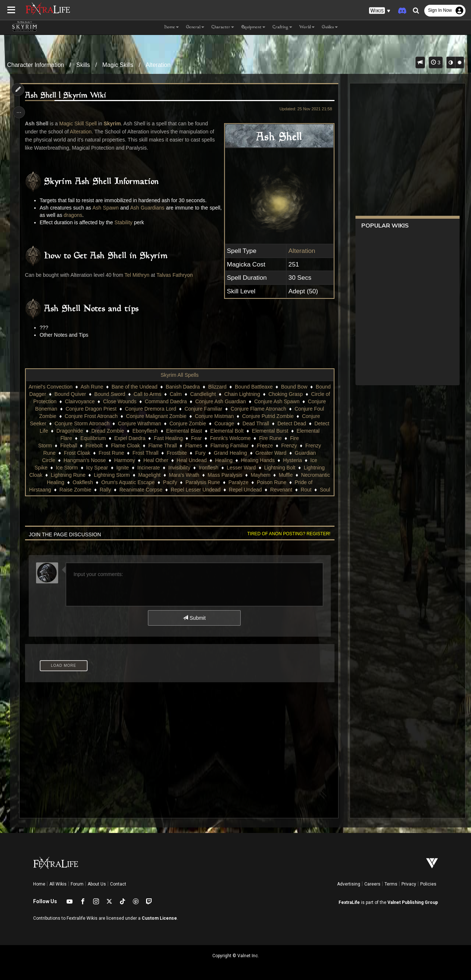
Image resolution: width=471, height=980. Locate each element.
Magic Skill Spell (79, 124)
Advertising (349, 884)
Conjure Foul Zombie (84, 416)
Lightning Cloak (270, 475)
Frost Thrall (235, 453)
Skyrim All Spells (179, 375)
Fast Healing (227, 438)
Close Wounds (163, 401)
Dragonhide (150, 431)
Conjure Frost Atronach (144, 416)
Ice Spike (217, 468)
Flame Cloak (187, 446)
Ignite (71, 475)
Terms (391, 884)
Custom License (159, 918)
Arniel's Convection (68, 387)
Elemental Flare (112, 438)
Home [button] (171, 27)
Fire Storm (101, 446)
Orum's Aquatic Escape (128, 490)
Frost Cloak (167, 453)
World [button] (307, 27)
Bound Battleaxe (271, 387)
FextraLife (349, 902)
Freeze (75, 453)
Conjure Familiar (255, 409)
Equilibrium (151, 438)
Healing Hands (155, 468)
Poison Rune (271, 490)
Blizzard (234, 387)
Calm (214, 394)
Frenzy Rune (131, 453)
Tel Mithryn (138, 275)
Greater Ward (104, 460)
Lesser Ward (189, 475)
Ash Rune (109, 387)
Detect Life (116, 431)
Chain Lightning (281, 394)
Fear (255, 438)
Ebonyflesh (225, 431)
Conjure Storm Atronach (141, 423)
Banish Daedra (200, 387)
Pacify (170, 490)
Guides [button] (330, 27)
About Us (97, 884)
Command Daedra (209, 401)
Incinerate (97, 475)
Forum (77, 884)
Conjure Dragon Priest (143, 409)
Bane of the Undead (152, 387)
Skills (83, 65)
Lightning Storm (90, 482)
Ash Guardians (155, 208)
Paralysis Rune (202, 490)
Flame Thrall (224, 446)
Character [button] (223, 27)
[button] (380, 11)
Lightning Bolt (228, 475)
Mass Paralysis (203, 482)
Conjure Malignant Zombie (208, 416)
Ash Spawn (111, 208)
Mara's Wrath (162, 482)
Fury (290, 453)
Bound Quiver (109, 394)
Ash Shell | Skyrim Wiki (66, 96)
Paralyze (238, 490)
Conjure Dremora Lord (202, 409)
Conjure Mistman (266, 416)
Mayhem (238, 482)
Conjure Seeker (88, 423)
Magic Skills (118, 65)
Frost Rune (201, 453)
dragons (87, 215)
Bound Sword (148, 394)
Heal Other (265, 460)
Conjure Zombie (247, 423)
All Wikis (58, 884)
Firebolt (155, 446)
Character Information (36, 65)
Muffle (263, 482)
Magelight (127, 482)
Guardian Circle (146, 460)
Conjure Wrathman (199, 423)
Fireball (130, 446)
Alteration (158, 65)
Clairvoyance (123, 401)
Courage (284, 423)
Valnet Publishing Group (413, 902)
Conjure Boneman (88, 409)
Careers (372, 884)
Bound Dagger (68, 394)
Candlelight (241, 394)
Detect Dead (81, 431)
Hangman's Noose (193, 460)
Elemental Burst (68, 438)
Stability (125, 222)
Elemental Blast (264, 431)
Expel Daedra (188, 438)
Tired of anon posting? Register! (287, 534)
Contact (118, 884)
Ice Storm (248, 468)
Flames (255, 446)
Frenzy (100, 453)
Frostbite (266, 453)
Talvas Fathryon (176, 275)
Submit (194, 618)
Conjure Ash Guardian (263, 401)
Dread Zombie (188, 431)
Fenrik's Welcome (289, 438)
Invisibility (127, 475)
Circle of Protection (78, 401)
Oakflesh (83, 490)
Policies (428, 884)
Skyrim (113, 124)
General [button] (195, 27)
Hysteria (189, 468)
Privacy (409, 884)
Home (39, 884)
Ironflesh (157, 475)
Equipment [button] (253, 27)
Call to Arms (186, 394)
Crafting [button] (282, 27)
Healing (121, 468)
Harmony (233, 460)
